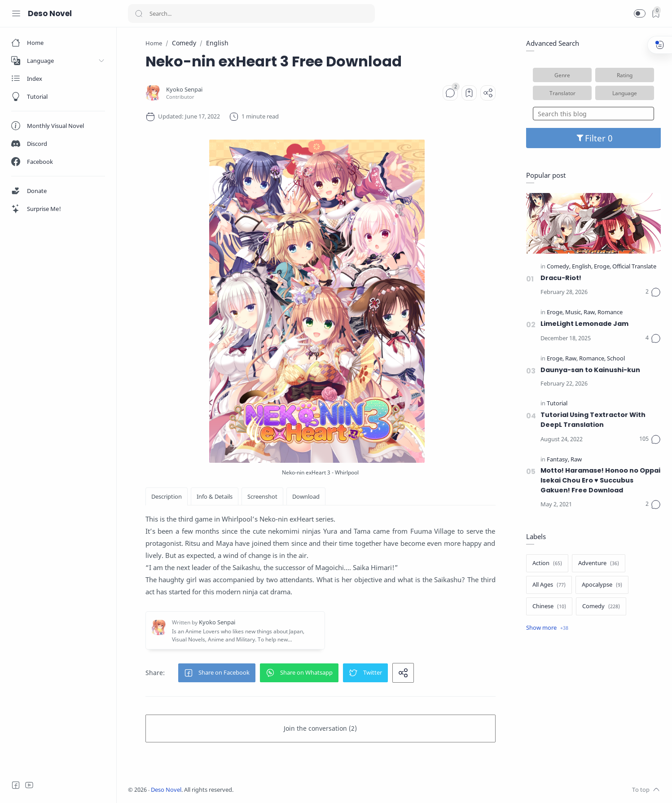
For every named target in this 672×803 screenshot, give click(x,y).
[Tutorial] (557, 404)
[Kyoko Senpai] (184, 90)
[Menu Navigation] (16, 13)
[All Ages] (549, 585)
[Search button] (139, 13)
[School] (616, 359)
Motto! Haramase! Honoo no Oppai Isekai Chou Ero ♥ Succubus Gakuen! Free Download (600, 480)
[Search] (251, 13)
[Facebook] (16, 785)
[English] (582, 267)
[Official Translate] (634, 267)
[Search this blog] (593, 114)
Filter (594, 138)
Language (625, 93)
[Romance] (610, 313)
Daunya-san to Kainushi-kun (590, 370)
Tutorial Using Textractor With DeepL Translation (593, 420)
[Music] (574, 313)
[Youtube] (29, 785)
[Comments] (450, 93)
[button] (640, 13)
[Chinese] (549, 606)
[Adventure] (599, 563)
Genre (562, 75)
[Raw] (590, 313)
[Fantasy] (558, 460)
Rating (625, 75)
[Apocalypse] (602, 585)
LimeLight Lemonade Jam (584, 324)
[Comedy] (559, 267)
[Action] (547, 563)
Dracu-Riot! (561, 278)
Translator (562, 93)
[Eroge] (602, 267)
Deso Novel (50, 13)
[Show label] (547, 628)
